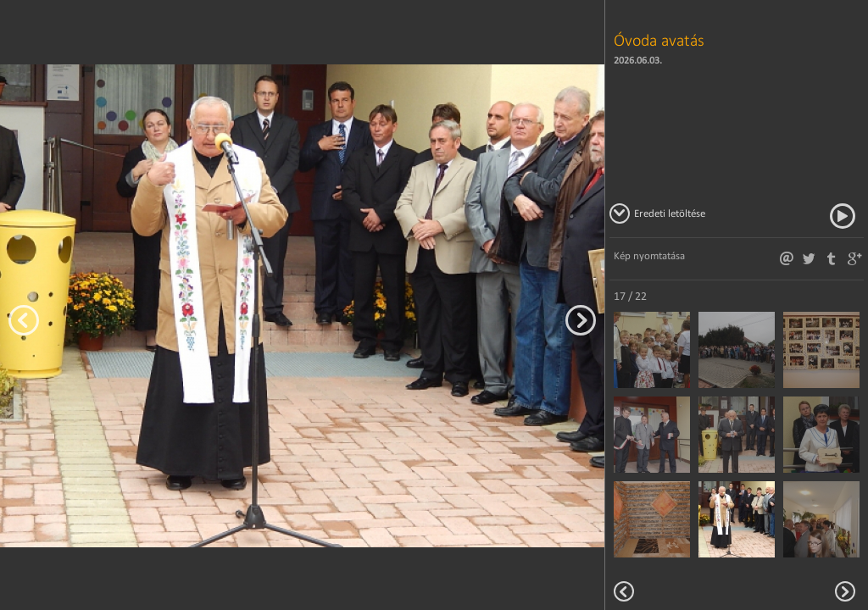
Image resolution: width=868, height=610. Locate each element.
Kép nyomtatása (649, 255)
